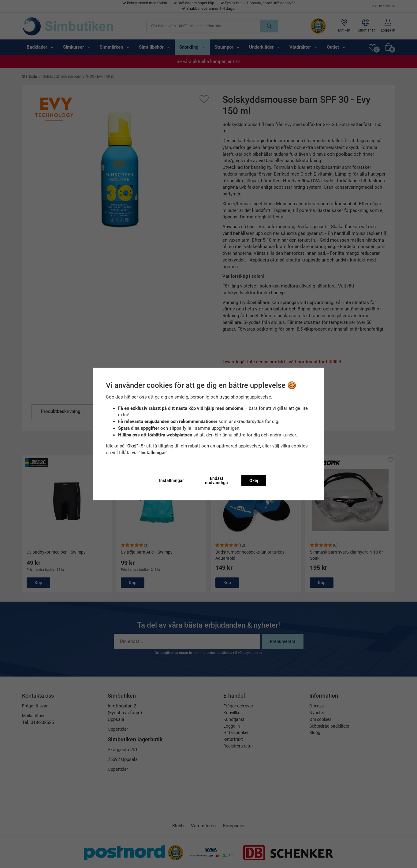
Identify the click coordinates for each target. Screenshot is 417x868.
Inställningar (171, 480)
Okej (254, 480)
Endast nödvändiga (216, 480)
